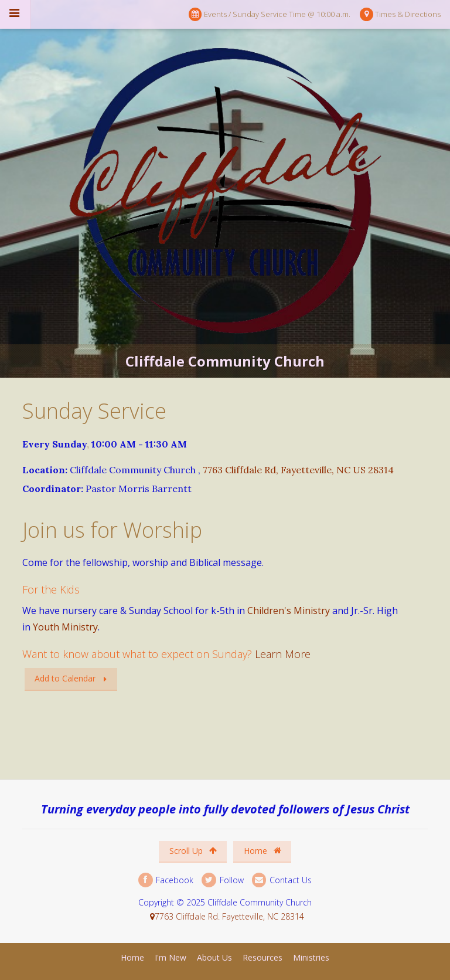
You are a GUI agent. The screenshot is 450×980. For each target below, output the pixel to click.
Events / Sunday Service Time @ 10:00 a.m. (270, 14)
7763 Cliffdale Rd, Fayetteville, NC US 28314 (298, 470)
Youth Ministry (65, 627)
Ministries (311, 957)
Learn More (283, 654)
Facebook (166, 880)
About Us (214, 957)
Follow (222, 880)
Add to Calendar (65, 678)
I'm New (171, 957)
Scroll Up (193, 851)
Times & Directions (400, 14)
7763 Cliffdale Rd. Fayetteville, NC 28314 (229, 916)
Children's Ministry (289, 611)
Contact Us (282, 880)
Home (262, 851)
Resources (262, 957)
